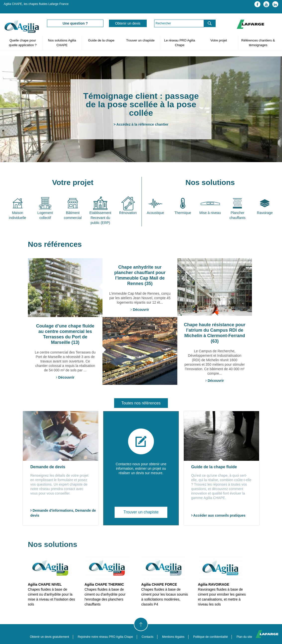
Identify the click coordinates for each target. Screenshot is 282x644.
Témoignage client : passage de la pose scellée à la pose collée (141, 104)
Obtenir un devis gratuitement (49, 637)
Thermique (183, 213)
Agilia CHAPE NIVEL (45, 584)
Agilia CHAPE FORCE (159, 584)
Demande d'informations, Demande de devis (63, 513)
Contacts (148, 637)
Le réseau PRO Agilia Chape (180, 43)
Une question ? (75, 23)
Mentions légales (173, 637)
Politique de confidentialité (211, 637)
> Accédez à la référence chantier (141, 124)
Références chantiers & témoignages (258, 43)
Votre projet (219, 40)
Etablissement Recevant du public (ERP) (100, 218)
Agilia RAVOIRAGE (214, 584)
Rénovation (128, 213)
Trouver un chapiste (140, 40)
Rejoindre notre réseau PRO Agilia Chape (105, 637)
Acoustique (155, 213)
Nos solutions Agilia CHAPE (62, 43)
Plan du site (244, 637)
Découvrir (140, 310)
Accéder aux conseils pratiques (218, 515)
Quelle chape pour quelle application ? (23, 43)
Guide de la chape (101, 40)
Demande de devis (48, 467)
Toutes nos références (141, 403)
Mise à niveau (210, 213)
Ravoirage (265, 213)
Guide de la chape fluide (214, 467)
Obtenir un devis (128, 23)
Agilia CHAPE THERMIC (104, 584)
